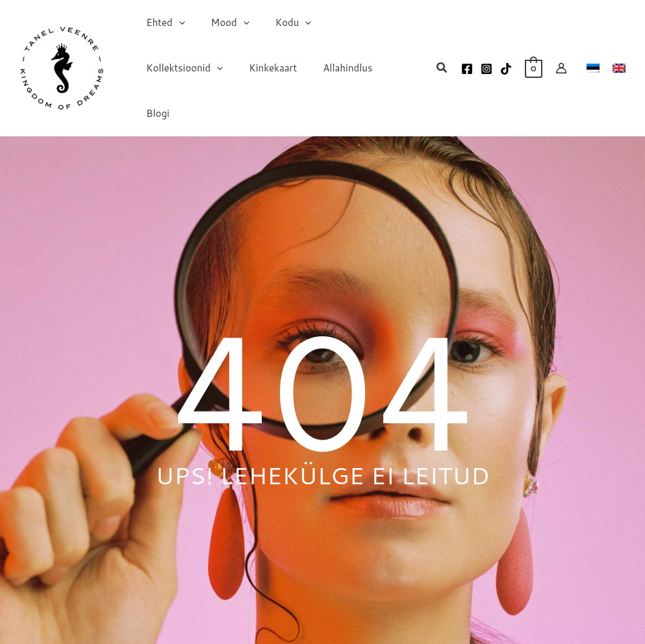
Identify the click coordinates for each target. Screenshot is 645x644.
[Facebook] (467, 59)
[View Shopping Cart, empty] (534, 58)
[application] (176, 36)
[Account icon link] (561, 58)
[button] (442, 59)
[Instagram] (487, 59)
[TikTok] (506, 59)
